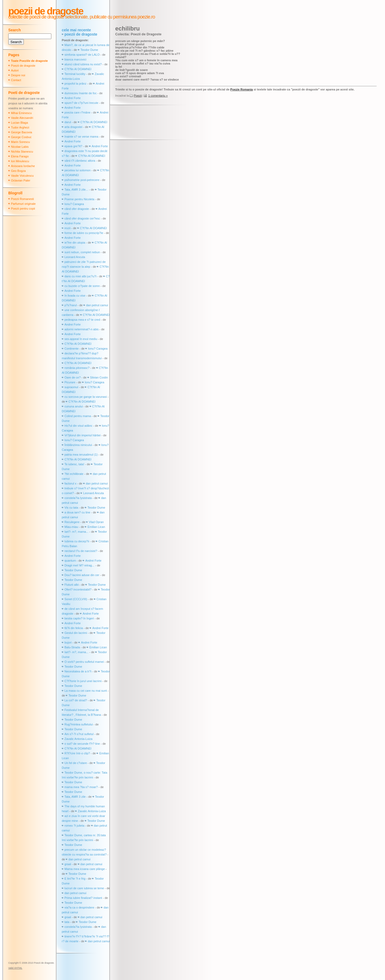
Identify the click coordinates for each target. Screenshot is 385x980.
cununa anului (74, 406)
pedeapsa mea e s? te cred (82, 320)
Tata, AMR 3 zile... (76, 190)
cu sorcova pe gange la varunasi (86, 397)
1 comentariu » (158, 96)
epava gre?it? (73, 146)
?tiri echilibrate (74, 474)
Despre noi (18, 75)
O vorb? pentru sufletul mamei (84, 662)
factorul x (70, 483)
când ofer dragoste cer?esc (83, 218)
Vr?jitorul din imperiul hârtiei (82, 435)
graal (68, 864)
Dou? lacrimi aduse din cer (82, 575)
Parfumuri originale (23, 204)
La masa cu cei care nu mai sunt (86, 691)
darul (68, 122)
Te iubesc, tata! (74, 464)
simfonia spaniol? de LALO (82, 55)
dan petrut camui (97, 305)
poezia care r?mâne (77, 112)
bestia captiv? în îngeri (79, 618)
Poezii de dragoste (46, 11)
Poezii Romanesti (22, 199)
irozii (68, 228)
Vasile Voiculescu (22, 176)
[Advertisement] (213, 123)
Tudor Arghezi (20, 127)
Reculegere (72, 522)
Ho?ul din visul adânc (78, 426)
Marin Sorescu (20, 142)
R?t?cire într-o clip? (77, 753)
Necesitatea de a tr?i (78, 671)
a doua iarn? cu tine (77, 512)
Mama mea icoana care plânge (85, 869)
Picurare (70, 382)
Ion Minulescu (20, 161)
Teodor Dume (89, 50)
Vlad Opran (96, 522)
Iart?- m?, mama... (76, 532)
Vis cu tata (71, 508)
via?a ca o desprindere (79, 907)
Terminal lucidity (75, 74)
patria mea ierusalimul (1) (81, 455)
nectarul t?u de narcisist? (81, 551)
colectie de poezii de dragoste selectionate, (48, 17)
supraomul (71, 387)
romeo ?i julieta (74, 826)
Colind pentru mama (78, 416)
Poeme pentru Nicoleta (79, 199)
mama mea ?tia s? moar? (82, 787)
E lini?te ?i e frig (75, 879)
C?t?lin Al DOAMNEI (78, 69)
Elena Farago (20, 156)
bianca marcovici (75, 59)
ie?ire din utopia (75, 243)
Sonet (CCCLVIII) (76, 599)
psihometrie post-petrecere (82, 180)
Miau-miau (71, 527)
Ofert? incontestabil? (78, 589)
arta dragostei (73, 127)
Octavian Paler (21, 180)
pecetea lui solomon (78, 170)
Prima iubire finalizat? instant (83, 898)
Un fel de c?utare (76, 763)
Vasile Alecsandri (22, 118)
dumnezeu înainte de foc (80, 93)
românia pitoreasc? (77, 368)
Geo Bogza (18, 171)
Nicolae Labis (20, 147)
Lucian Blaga (20, 123)
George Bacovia (22, 132)
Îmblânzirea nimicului (78, 445)
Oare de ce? (73, 377)
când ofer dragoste (77, 209)
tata (67, 922)
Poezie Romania (241, 89)
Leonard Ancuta (75, 257)
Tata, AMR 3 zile (75, 797)
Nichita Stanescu (22, 152)
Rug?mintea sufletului (79, 724)
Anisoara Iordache (23, 166)
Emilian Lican (96, 527)
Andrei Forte (73, 98)
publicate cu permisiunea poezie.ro (122, 17)
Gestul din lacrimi (76, 633)
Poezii (138, 96)
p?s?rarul (71, 305)
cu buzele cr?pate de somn (82, 286)
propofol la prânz (76, 84)
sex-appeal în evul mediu (81, 339)
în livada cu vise (75, 296)
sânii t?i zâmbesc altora (80, 161)
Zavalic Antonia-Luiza (78, 739)
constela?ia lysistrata (78, 498)
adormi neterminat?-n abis (82, 329)
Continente (72, 349)
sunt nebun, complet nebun (82, 252)
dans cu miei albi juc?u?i (80, 276)
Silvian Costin (99, 377)
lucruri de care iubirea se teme (84, 888)
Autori (15, 70)
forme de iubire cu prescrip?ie (84, 233)
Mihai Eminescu (21, 113)
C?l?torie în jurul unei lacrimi (83, 681)
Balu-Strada (72, 647)
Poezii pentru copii (23, 209)
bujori (68, 642)
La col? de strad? (76, 700)
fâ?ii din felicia (74, 628)
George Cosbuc (21, 137)
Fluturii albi (72, 585)
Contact (16, 80)
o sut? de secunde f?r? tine (82, 744)
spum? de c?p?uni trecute (81, 103)
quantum (70, 561)
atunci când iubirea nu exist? (83, 64)
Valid (15, 968)
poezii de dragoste (81, 34)
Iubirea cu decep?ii (77, 541)
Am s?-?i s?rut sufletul (79, 734)
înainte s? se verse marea (81, 137)
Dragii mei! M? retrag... (79, 565)
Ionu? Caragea (74, 204)
